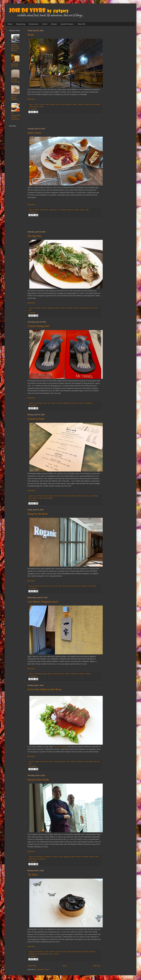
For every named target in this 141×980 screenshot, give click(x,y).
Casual (42, 104)
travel (51, 954)
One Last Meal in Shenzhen (14, 98)
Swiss (82, 403)
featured (52, 952)
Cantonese (38, 308)
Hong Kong (21, 24)
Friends (44, 308)
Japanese (81, 104)
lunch (72, 586)
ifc (58, 210)
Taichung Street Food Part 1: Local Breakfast (15, 47)
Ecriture (55, 857)
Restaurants (34, 24)
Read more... (32, 99)
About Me (81, 24)
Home (10, 24)
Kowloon (62, 308)
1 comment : (32, 313)
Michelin (79, 496)
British (37, 586)
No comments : (33, 109)
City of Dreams (40, 952)
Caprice (37, 761)
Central (47, 104)
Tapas (87, 210)
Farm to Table (54, 586)
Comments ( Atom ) (43, 970)
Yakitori (41, 107)
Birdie (31, 35)
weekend (41, 498)
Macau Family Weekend (75, 952)
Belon (46, 496)
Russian (92, 857)
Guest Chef (60, 403)
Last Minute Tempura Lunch (43, 602)
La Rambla (63, 210)
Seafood (76, 308)
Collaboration (48, 857)
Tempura (82, 674)
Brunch (37, 210)
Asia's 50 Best (39, 496)
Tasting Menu (88, 403)
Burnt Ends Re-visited (15, 65)
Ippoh (45, 674)
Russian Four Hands (38, 780)
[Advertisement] (64, 121)
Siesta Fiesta (34, 133)
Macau (65, 952)
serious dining (96, 104)
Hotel (57, 308)
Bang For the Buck (38, 514)
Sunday (82, 210)
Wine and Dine (34, 107)
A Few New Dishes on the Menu (44, 690)
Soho (30, 498)
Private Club (76, 403)
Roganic (85, 586)
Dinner (58, 104)
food (62, 104)
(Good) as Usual (36, 419)
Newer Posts (32, 966)
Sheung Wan (75, 674)
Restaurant (88, 104)
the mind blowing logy (15, 81)
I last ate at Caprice (60, 747)
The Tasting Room (43, 954)
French (60, 496)
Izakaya (75, 104)
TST (90, 308)
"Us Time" (33, 875)
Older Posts (97, 966)
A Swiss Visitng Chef (38, 326)
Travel (45, 24)
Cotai (47, 952)
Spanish (77, 210)
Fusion (53, 403)
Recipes (54, 24)
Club (45, 403)
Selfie (97, 857)
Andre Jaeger (39, 403)
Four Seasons (45, 761)
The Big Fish (34, 236)
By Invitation (44, 210)
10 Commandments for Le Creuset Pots (16, 116)
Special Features (67, 24)
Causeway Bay (44, 586)
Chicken (53, 104)
